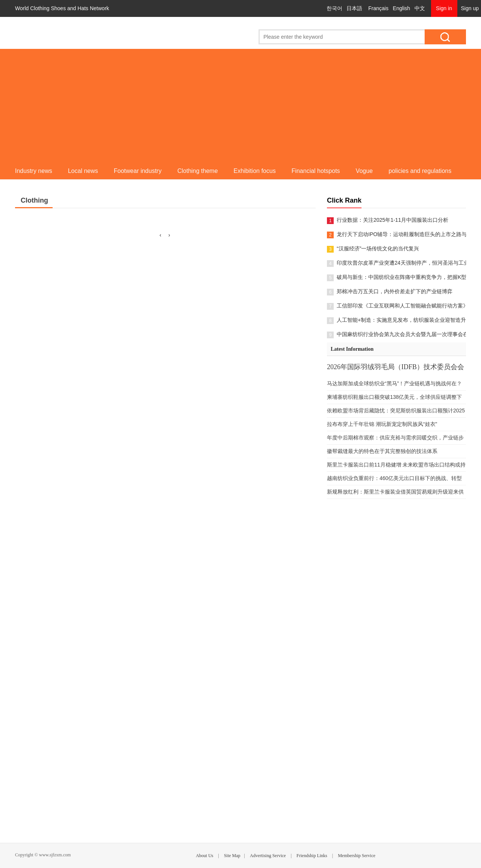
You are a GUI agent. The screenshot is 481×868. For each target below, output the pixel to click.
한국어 (334, 8)
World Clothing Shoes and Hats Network (62, 8)
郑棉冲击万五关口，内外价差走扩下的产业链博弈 (395, 291)
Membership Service (357, 856)
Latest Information (352, 349)
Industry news (34, 171)
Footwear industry (138, 171)
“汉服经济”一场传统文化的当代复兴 (378, 248)
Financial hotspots (316, 171)
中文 (420, 8)
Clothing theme (198, 171)
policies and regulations (420, 171)
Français (378, 8)
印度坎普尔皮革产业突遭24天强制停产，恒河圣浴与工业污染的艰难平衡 (401, 263)
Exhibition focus (255, 171)
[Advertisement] (240, 105)
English (401, 8)
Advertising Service (268, 856)
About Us (204, 856)
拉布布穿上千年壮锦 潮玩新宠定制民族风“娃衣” (382, 424)
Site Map (232, 856)
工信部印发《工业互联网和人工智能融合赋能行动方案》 (401, 306)
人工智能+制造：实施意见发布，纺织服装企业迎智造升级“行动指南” (401, 320)
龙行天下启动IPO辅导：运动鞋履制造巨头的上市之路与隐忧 (401, 234)
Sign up (470, 8)
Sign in (444, 8)
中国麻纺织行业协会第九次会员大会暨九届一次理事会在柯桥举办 (401, 334)
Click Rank (344, 200)
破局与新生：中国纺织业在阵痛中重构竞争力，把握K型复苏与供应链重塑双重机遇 (401, 277)
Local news (83, 171)
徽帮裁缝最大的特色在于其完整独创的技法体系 (382, 451)
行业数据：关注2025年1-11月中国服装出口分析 (393, 220)
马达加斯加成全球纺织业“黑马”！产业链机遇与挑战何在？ (394, 383)
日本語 (354, 8)
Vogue (364, 171)
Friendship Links (312, 856)
